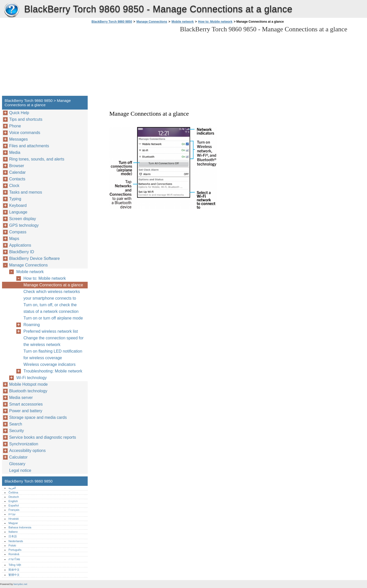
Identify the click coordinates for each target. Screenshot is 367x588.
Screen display (23, 219)
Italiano (13, 532)
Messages (18, 139)
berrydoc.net (20, 584)
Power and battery (26, 411)
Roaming (32, 325)
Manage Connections (152, 22)
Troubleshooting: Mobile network (53, 371)
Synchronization (24, 444)
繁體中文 (14, 575)
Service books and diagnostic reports (43, 437)
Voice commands (25, 133)
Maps (14, 239)
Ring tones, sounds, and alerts (37, 159)
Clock (14, 186)
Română (14, 554)
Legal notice (20, 470)
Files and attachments (29, 146)
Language (18, 212)
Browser (17, 166)
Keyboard (18, 205)
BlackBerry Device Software (34, 258)
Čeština (13, 492)
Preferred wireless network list (51, 331)
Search (16, 424)
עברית (12, 514)
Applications (20, 245)
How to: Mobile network (215, 22)
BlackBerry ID (22, 252)
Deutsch (14, 497)
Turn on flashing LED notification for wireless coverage (53, 355)
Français (14, 510)
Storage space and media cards (38, 417)
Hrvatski (14, 519)
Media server (21, 398)
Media (15, 152)
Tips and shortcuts (26, 119)
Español (14, 505)
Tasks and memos (26, 192)
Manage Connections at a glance (53, 285)
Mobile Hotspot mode (28, 384)
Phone (15, 126)
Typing (15, 199)
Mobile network (183, 22)
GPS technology (24, 225)
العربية (12, 488)
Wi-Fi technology (31, 378)
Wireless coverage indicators (50, 364)
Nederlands (16, 541)
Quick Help (19, 113)
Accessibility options (27, 451)
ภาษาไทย (14, 559)
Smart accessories (26, 404)
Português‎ (15, 550)
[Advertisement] (133, 61)
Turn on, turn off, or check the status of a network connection (51, 308)
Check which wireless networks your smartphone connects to (52, 295)
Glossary (17, 464)
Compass (18, 232)
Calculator (18, 457)
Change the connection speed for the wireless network (54, 341)
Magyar (13, 523)
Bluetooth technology (28, 391)
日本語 (13, 536)
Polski (12, 545)
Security (17, 431)
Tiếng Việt (15, 565)
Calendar (17, 172)
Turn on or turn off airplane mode (53, 318)
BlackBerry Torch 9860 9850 (11, 10)
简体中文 (14, 570)
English (13, 501)
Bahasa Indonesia (20, 527)
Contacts (17, 179)
